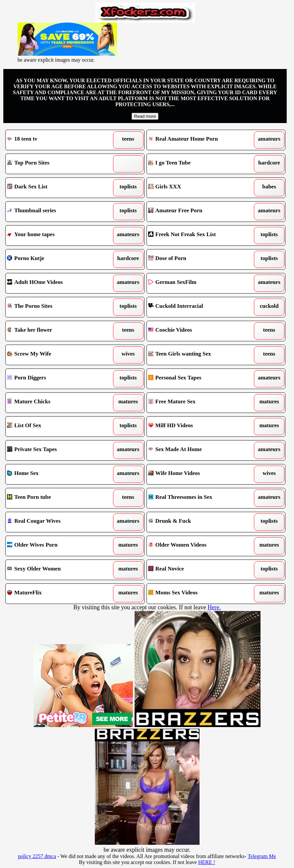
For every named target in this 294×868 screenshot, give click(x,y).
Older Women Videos (198, 546)
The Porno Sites (57, 307)
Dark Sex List (57, 188)
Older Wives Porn (57, 546)
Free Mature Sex (198, 403)
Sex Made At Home (198, 450)
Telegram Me (262, 856)
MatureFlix (57, 594)
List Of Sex (57, 427)
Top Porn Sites (57, 164)
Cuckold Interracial (198, 307)
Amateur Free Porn (198, 212)
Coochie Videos (198, 331)
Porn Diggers (57, 379)
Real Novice (198, 570)
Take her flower (57, 331)
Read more (145, 116)
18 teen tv (57, 140)
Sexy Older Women (57, 570)
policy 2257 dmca (37, 856)
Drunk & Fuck (198, 522)
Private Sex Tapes (57, 450)
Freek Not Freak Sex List (198, 235)
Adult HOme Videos (57, 283)
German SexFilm (198, 283)
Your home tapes (57, 235)
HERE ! (207, 862)
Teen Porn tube (57, 498)
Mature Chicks (57, 403)
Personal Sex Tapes (198, 379)
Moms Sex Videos (198, 594)
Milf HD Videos (198, 427)
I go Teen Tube (198, 164)
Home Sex (57, 474)
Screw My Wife (57, 355)
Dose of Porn (198, 259)
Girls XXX (198, 188)
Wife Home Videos (198, 474)
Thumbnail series (57, 212)
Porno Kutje (57, 259)
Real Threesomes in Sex (198, 498)
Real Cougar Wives (57, 522)
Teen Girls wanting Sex (198, 355)
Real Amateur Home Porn (198, 140)
